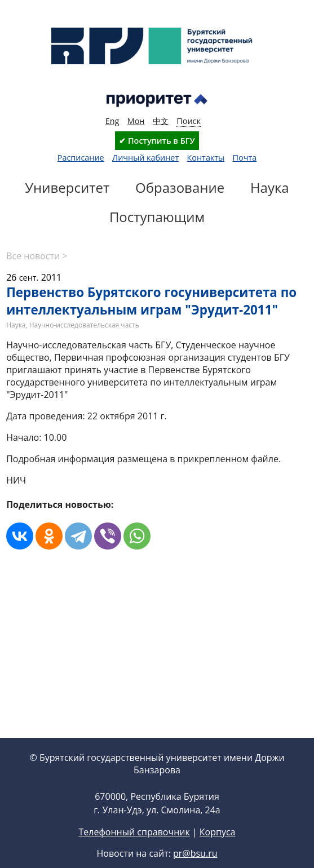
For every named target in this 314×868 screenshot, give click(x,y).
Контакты (206, 158)
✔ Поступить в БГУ (157, 141)
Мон (136, 121)
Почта (245, 158)
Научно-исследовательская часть (84, 325)
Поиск (189, 121)
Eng (112, 121)
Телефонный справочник (134, 850)
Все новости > (37, 256)
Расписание (81, 158)
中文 (161, 121)
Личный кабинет (145, 158)
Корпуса (218, 850)
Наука (16, 325)
